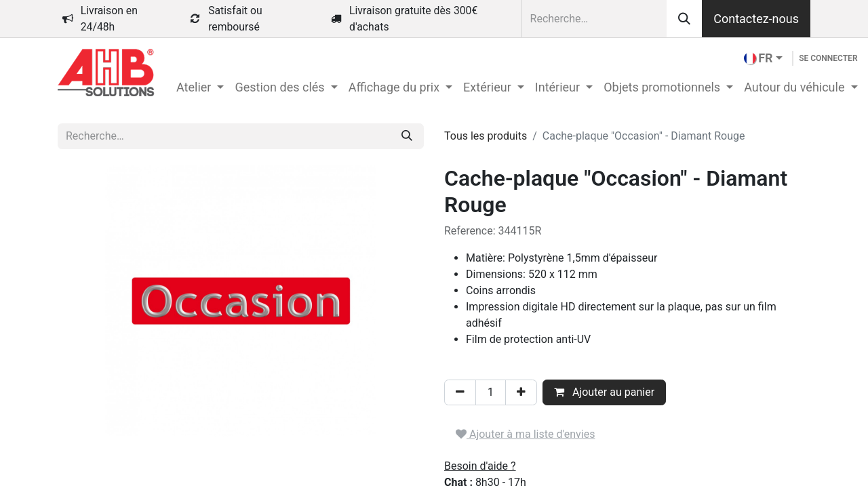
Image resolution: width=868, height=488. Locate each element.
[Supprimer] (460, 392)
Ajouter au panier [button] (604, 392)
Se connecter (828, 58)
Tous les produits (486, 136)
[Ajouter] (521, 392)
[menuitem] (200, 87)
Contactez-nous (756, 19)
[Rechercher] (684, 19)
